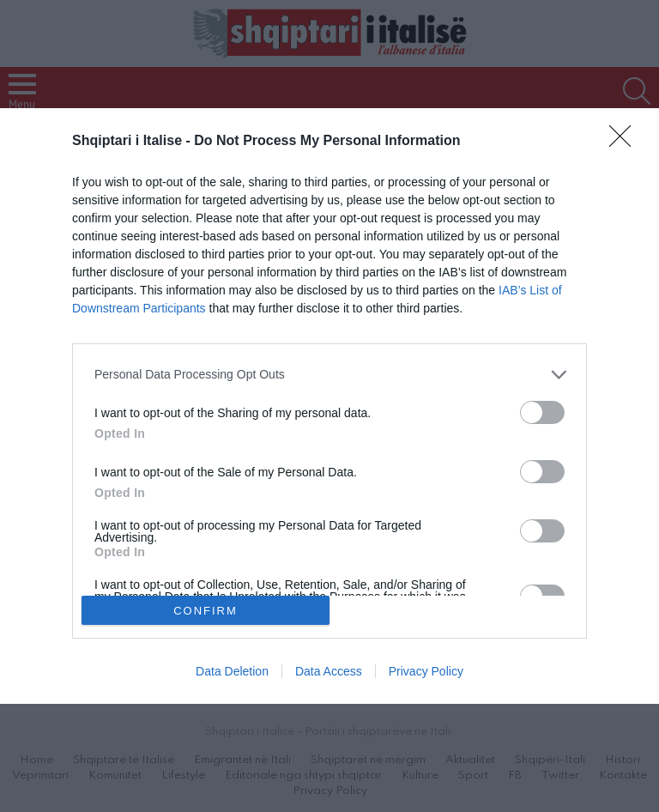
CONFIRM (206, 611)
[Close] (626, 142)
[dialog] (329, 406)
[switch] (542, 412)
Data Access (329, 671)
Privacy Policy (426, 671)
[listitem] (329, 375)
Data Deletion (232, 671)
